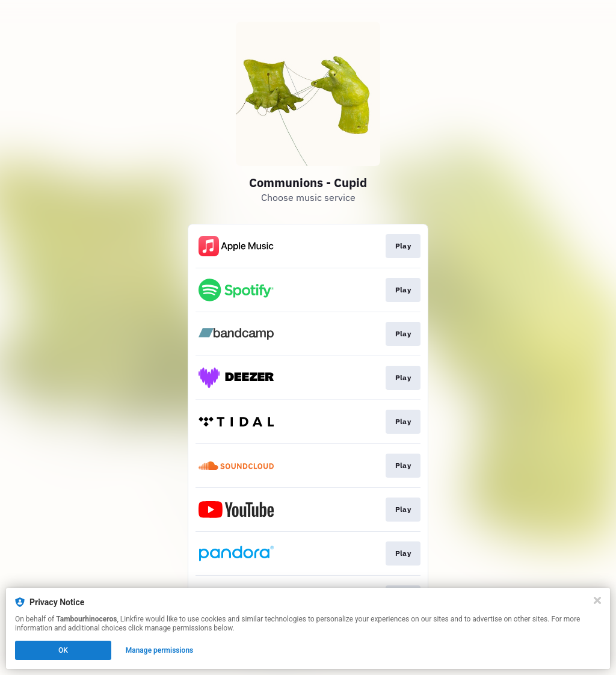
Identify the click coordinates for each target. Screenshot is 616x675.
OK (63, 650)
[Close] (597, 600)
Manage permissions (160, 650)
